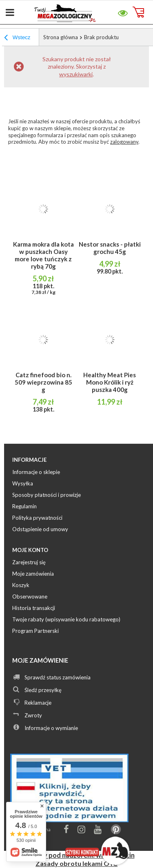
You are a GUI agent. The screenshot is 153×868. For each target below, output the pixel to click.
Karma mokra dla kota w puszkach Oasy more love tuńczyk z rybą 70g (43, 255)
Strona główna (61, 37)
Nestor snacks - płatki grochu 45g (110, 248)
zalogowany (124, 142)
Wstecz (17, 38)
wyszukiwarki (76, 74)
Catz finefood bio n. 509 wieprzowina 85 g (43, 382)
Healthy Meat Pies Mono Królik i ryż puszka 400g (110, 382)
